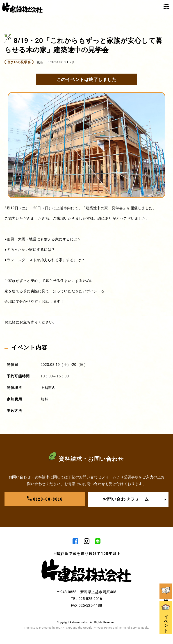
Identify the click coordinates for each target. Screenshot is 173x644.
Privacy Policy (102, 628)
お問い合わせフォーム (134, 499)
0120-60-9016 (45, 499)
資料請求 (166, 581)
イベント (166, 611)
